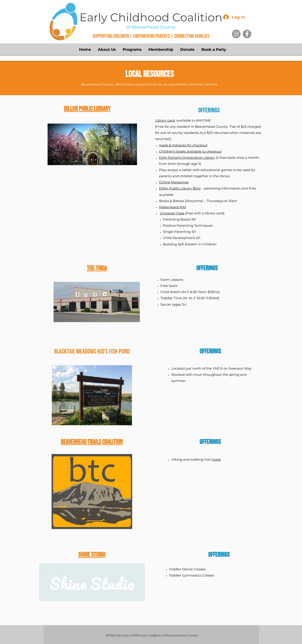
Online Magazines (174, 182)
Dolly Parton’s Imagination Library (187, 158)
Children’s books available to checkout (190, 151)
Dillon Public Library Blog (180, 188)
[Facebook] (247, 34)
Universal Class (172, 213)
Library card (165, 120)
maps (216, 459)
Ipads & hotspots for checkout (183, 145)
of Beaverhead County (151, 27)
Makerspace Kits (172, 207)
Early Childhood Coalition (151, 17)
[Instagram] (236, 34)
